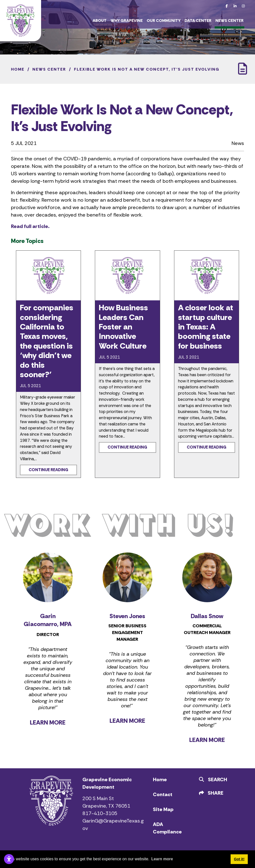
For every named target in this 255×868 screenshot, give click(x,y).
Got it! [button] (239, 859)
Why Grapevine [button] (127, 21)
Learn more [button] (162, 859)
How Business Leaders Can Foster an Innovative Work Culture (123, 327)
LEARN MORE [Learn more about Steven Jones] (127, 721)
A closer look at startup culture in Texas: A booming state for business (206, 327)
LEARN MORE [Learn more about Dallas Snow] (207, 740)
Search (213, 779)
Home (160, 779)
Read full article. (30, 226)
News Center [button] (229, 21)
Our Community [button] (164, 21)
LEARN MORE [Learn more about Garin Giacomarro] (48, 722)
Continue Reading (48, 470)
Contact (163, 794)
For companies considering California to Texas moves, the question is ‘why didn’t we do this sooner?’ (47, 341)
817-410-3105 (100, 813)
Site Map (163, 809)
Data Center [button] (198, 21)
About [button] (100, 21)
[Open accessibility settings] (9, 859)
